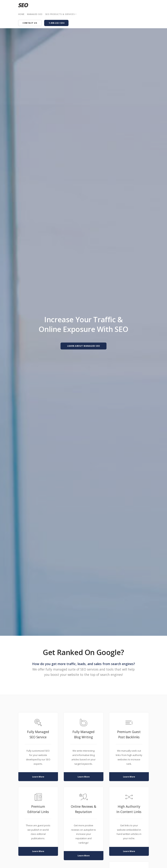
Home (21, 14)
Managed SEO (35, 14)
